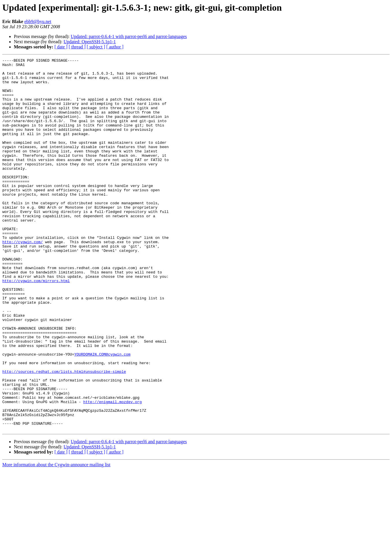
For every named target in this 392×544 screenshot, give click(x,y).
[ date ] (61, 47)
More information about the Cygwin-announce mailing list (56, 539)
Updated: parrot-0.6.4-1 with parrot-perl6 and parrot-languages (129, 36)
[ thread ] (77, 47)
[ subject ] (96, 47)
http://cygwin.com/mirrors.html (36, 326)
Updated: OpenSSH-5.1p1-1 (89, 42)
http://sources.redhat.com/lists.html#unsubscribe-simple (64, 435)
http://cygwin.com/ (22, 279)
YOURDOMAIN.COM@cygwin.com (102, 414)
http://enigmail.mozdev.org (113, 471)
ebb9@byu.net (38, 21)
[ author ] (115, 47)
